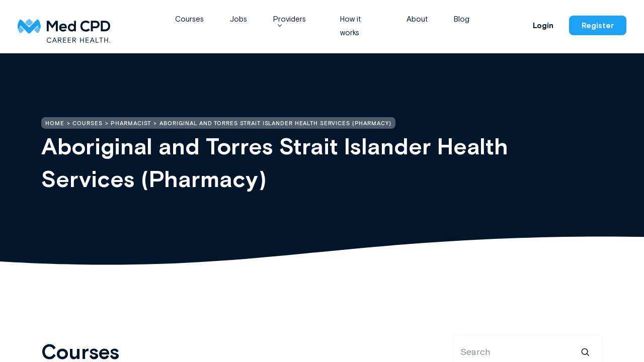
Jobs (238, 19)
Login (543, 25)
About (417, 19)
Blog (462, 19)
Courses (189, 19)
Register (598, 25)
